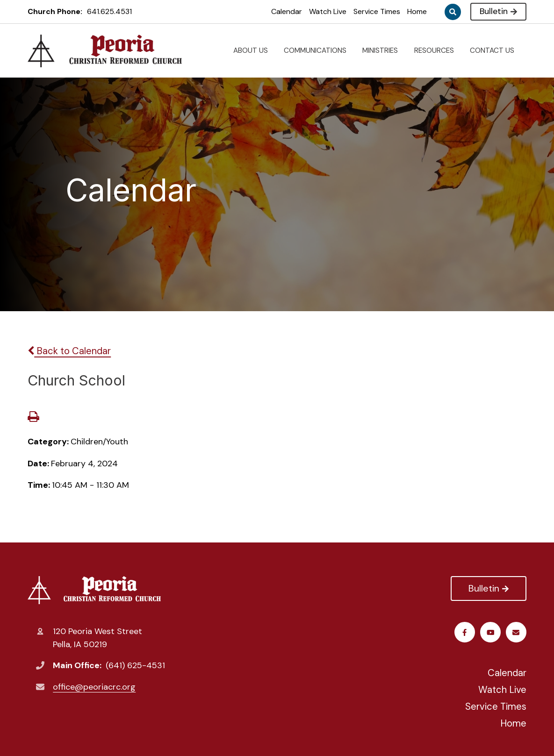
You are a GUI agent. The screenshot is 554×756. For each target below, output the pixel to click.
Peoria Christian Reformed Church (94, 590)
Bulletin (498, 11)
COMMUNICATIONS (319, 50)
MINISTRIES (384, 50)
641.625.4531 (109, 11)
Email (516, 632)
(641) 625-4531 (135, 665)
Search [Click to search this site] (453, 12)
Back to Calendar (69, 351)
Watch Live (328, 11)
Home (417, 11)
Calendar (287, 11)
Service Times (377, 11)
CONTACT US (496, 50)
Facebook (464, 632)
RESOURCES (438, 50)
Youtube (491, 632)
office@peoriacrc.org (94, 687)
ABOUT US (254, 50)
